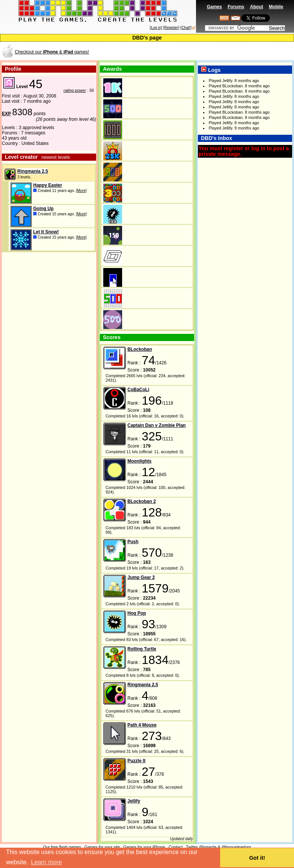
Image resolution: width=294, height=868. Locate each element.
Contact (175, 847)
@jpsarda (208, 847)
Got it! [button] (257, 858)
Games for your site (102, 847)
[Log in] (156, 28)
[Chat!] (186, 28)
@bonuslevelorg (236, 847)
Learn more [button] (46, 862)
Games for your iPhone (144, 847)
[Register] (171, 28)
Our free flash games (62, 847)
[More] (81, 191)
